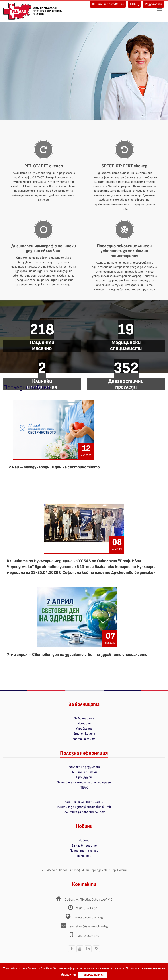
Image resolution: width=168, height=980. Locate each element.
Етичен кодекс (84, 734)
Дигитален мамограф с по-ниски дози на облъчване (44, 248)
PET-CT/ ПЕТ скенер (44, 166)
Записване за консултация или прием (84, 782)
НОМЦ (134, 4)
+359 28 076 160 (88, 936)
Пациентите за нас (84, 851)
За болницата (84, 718)
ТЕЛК (84, 788)
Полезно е (84, 856)
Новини (84, 840)
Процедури (84, 777)
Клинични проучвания (108, 4)
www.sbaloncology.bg (88, 917)
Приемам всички (93, 975)
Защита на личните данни (84, 802)
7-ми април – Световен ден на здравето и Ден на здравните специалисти (77, 655)
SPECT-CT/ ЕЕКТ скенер (124, 166)
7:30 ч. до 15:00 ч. (88, 908)
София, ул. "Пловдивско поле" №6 (88, 900)
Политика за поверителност (84, 812)
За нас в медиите (84, 846)
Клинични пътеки (84, 772)
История (84, 723)
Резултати (153, 4)
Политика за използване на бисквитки (84, 807)
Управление (84, 729)
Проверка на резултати (84, 767)
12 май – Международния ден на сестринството (53, 467)
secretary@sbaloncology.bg (89, 926)
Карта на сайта (84, 739)
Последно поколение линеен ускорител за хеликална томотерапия (124, 251)
